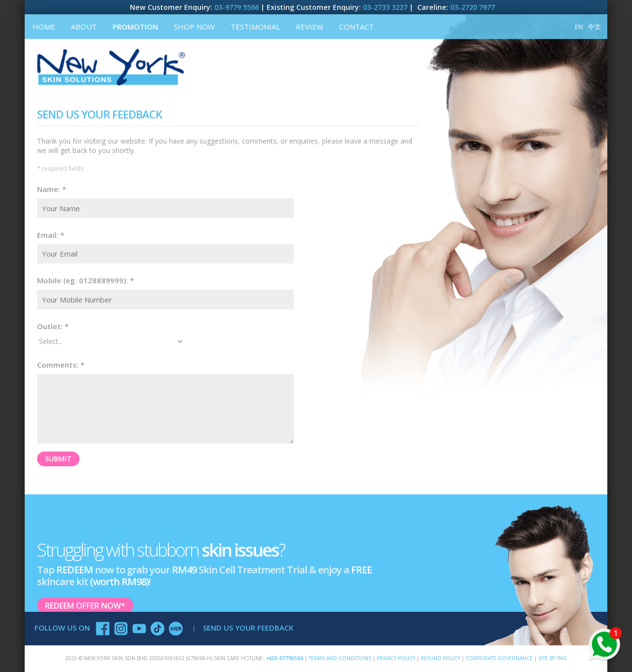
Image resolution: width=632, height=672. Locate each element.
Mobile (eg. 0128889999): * (85, 280)
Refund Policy (440, 658)
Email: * (51, 234)
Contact (356, 27)
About (84, 27)
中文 (594, 27)
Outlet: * (53, 326)
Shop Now (194, 27)
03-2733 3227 (385, 7)
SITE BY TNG (553, 658)
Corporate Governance (499, 658)
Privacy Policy (396, 658)
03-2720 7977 (473, 7)
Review (310, 27)
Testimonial (255, 27)
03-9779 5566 (237, 7)
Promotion (135, 27)
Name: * (52, 188)
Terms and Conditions (340, 658)
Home (44, 27)
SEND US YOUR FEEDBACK (248, 628)
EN (579, 27)
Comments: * (61, 364)
